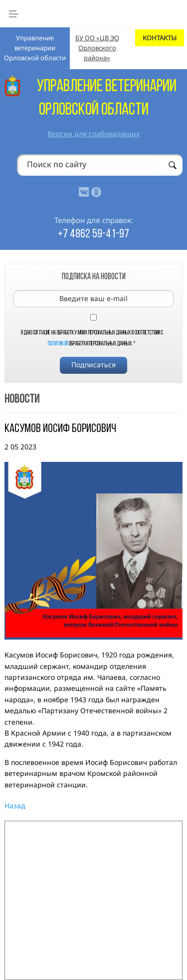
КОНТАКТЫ (160, 38)
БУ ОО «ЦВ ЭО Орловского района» (97, 48)
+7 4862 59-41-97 (93, 234)
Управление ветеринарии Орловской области (35, 48)
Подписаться (93, 365)
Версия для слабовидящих (93, 134)
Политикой (58, 344)
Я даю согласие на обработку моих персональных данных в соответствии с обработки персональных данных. (92, 338)
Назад (15, 806)
